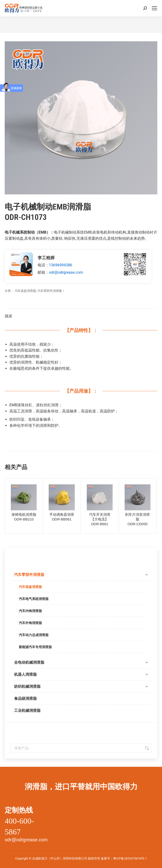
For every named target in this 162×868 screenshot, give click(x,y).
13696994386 (61, 265)
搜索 (146, 748)
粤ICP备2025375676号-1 (130, 858)
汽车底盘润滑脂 (25, 291)
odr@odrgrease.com (66, 272)
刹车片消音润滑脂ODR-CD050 (137, 519)
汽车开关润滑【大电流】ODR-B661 (100, 519)
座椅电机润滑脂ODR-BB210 (24, 517)
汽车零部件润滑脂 (50, 291)
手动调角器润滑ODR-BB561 (62, 517)
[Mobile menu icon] (154, 8)
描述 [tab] (8, 316)
